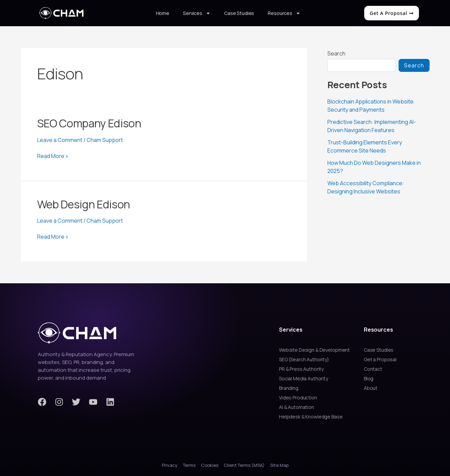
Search (336, 53)
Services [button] (197, 13)
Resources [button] (284, 13)
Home (163, 13)
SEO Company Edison (89, 123)
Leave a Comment (60, 140)
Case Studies (239, 13)
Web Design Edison (84, 204)
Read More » (53, 156)
